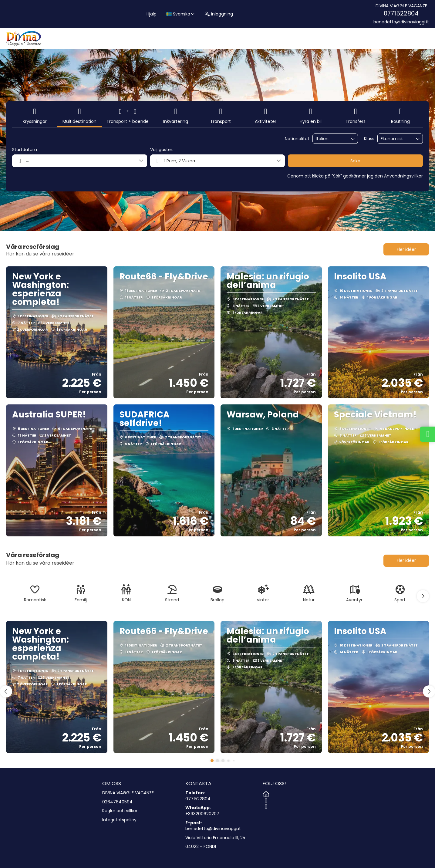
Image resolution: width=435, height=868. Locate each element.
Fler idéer (406, 249)
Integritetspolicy (119, 820)
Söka (355, 161)
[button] (423, 596)
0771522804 (401, 13)
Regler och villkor (120, 811)
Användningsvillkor (403, 176)
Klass (369, 139)
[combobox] (331, 139)
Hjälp (152, 14)
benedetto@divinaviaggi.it (401, 22)
